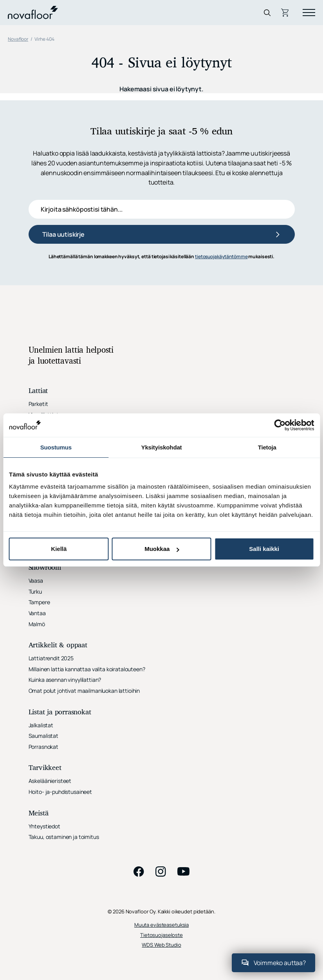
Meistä (39, 814)
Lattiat (38, 391)
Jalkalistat (41, 725)
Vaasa (36, 581)
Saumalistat (43, 736)
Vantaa (37, 613)
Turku (35, 591)
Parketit (38, 404)
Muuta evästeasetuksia (161, 925)
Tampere (39, 602)
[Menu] (309, 13)
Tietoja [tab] (267, 447)
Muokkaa (162, 549)
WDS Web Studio (161, 945)
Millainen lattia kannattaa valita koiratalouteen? (87, 669)
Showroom (45, 568)
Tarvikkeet (45, 768)
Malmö (37, 624)
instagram (161, 871)
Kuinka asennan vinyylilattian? (65, 680)
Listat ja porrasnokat (60, 713)
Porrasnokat (43, 747)
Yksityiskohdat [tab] (162, 447)
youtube (184, 871)
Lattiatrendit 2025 (51, 658)
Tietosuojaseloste (161, 935)
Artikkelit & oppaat (58, 646)
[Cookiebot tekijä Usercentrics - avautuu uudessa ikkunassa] (280, 425)
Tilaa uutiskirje (63, 234)
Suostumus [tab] (56, 447)
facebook (139, 871)
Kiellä (59, 549)
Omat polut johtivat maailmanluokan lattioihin (84, 691)
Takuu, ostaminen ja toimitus (64, 837)
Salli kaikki (264, 549)
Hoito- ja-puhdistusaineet (60, 792)
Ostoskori (286, 13)
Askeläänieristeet (50, 781)
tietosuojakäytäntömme (221, 256)
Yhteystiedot (44, 826)
